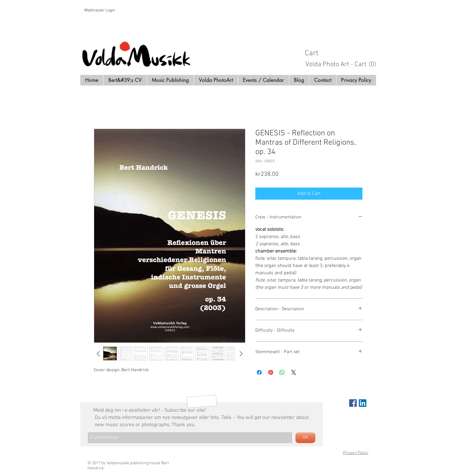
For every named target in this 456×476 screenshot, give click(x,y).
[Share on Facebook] (259, 372)
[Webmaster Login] (100, 11)
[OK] (305, 438)
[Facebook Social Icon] (353, 403)
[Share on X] (294, 372)
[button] (343, 53)
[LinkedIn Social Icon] (363, 403)
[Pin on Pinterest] (271, 372)
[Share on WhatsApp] (282, 372)
